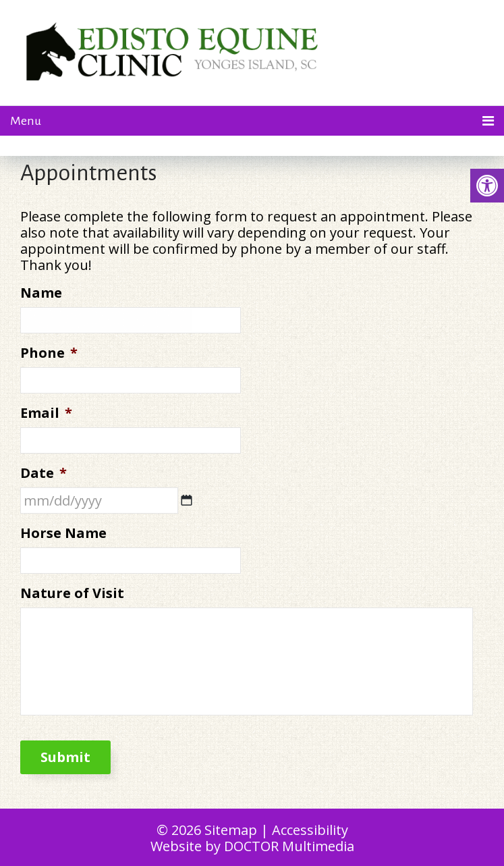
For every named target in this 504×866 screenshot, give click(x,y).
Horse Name (63, 533)
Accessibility (310, 830)
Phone (49, 353)
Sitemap (231, 830)
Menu (26, 121)
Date (44, 473)
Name (41, 293)
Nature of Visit (72, 593)
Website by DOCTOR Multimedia (252, 846)
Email (46, 413)
